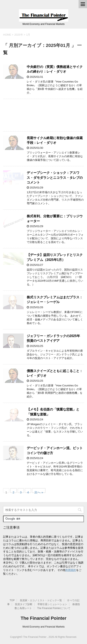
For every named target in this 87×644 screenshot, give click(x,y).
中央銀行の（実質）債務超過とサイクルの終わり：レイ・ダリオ (55, 69)
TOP (12, 600)
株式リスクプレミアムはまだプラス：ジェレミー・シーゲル (55, 300)
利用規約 (71, 570)
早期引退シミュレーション (52, 604)
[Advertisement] (43, 115)
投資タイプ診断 (24, 604)
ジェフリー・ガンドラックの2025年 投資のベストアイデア (53, 338)
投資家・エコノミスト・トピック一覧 (41, 600)
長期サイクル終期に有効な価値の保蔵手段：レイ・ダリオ (55, 140)
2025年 (19, 35)
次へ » (39, 492)
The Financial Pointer (43, 618)
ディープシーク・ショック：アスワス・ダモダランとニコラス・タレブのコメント (55, 178)
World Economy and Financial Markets (43, 627)
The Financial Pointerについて (54, 608)
